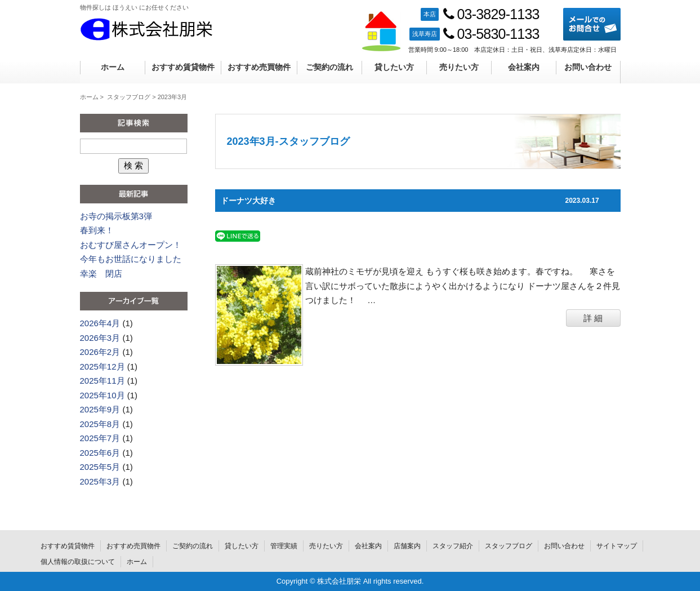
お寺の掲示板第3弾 (116, 216)
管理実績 (284, 546)
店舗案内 (407, 546)
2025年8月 (100, 424)
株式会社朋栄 (146, 29)
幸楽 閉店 (101, 274)
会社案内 (524, 67)
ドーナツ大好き (248, 201)
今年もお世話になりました (131, 259)
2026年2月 (100, 352)
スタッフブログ (129, 97)
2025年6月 (100, 453)
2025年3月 (100, 481)
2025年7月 (100, 438)
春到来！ (97, 230)
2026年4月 (100, 323)
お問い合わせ (588, 67)
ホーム (113, 67)
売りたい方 (459, 67)
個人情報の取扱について (78, 562)
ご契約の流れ (329, 67)
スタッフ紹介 (453, 546)
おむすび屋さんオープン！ (131, 245)
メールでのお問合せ (592, 24)
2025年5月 (100, 467)
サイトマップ (617, 546)
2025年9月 (100, 409)
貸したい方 (394, 67)
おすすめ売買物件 (259, 67)
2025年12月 (102, 366)
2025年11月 (102, 381)
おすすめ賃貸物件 (183, 67)
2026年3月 (100, 338)
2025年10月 (102, 395)
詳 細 (593, 318)
